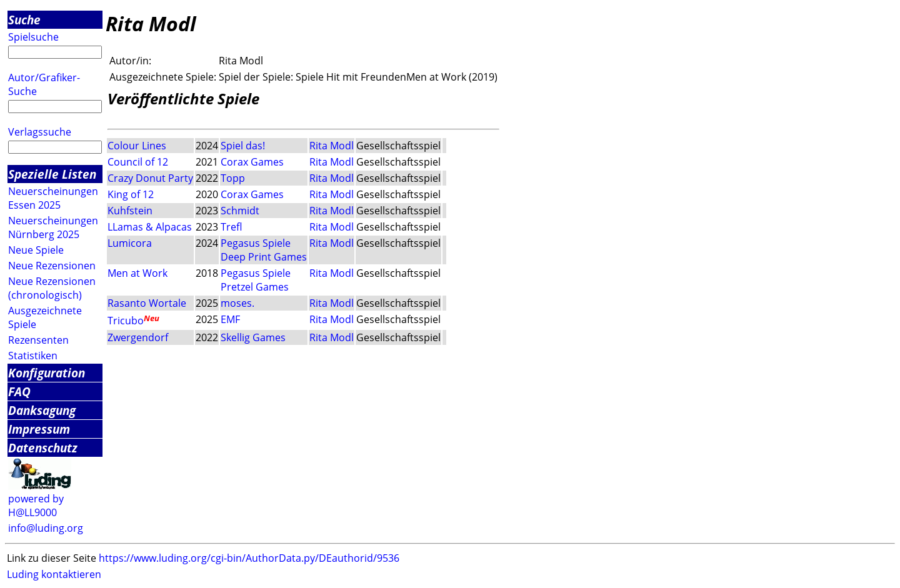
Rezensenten (38, 340)
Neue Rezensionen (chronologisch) (52, 288)
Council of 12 (138, 162)
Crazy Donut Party (150, 178)
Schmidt (240, 211)
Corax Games (252, 162)
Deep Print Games (264, 257)
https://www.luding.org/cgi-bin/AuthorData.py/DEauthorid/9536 (249, 558)
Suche (24, 20)
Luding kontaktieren (54, 574)
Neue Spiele (36, 250)
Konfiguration (47, 373)
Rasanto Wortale (147, 303)
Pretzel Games (255, 287)
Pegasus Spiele (256, 243)
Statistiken (33, 356)
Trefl (231, 227)
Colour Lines (137, 146)
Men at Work (137, 273)
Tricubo (126, 321)
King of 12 (131, 194)
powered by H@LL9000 (36, 506)
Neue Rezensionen (52, 266)
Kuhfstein (130, 211)
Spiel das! (243, 146)
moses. (237, 303)
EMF (230, 319)
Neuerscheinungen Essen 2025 (53, 198)
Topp (233, 178)
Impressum (39, 429)
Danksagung (42, 410)
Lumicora (130, 243)
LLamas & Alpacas (150, 227)
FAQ (19, 391)
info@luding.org (46, 528)
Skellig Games (253, 337)
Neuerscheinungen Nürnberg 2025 (53, 227)
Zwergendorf (138, 337)
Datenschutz (43, 448)
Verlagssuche (40, 132)
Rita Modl (332, 146)
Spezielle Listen (52, 174)
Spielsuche (33, 37)
